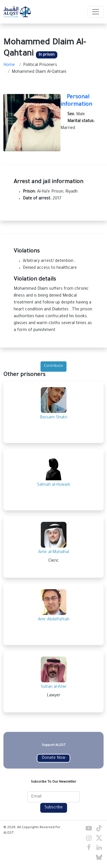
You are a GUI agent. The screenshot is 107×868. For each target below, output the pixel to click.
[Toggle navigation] (96, 12)
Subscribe (54, 808)
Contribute (53, 366)
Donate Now (53, 758)
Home (9, 65)
